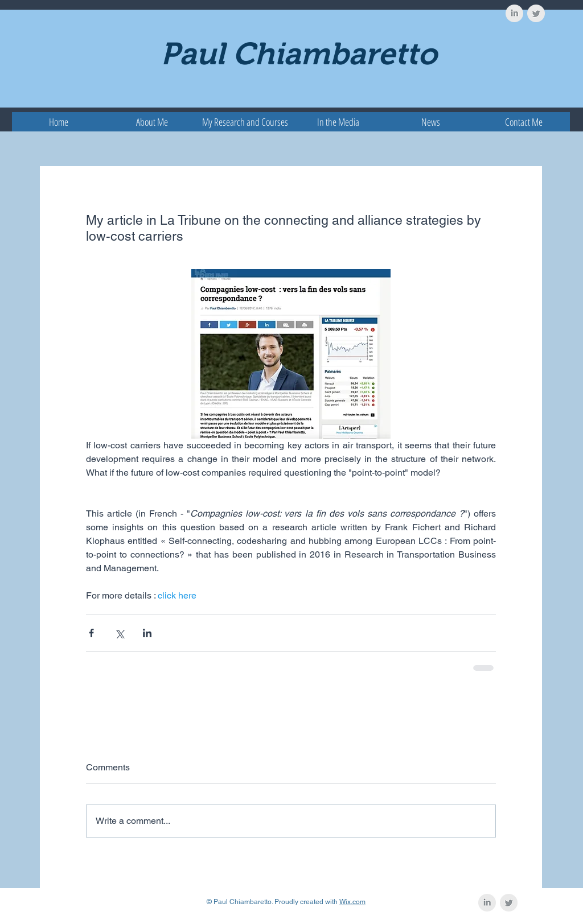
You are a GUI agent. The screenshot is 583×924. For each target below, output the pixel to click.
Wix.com (352, 902)
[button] (245, 122)
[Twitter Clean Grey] (536, 13)
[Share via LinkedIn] (147, 633)
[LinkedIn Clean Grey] (514, 13)
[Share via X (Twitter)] (119, 633)
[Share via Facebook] (91, 633)
